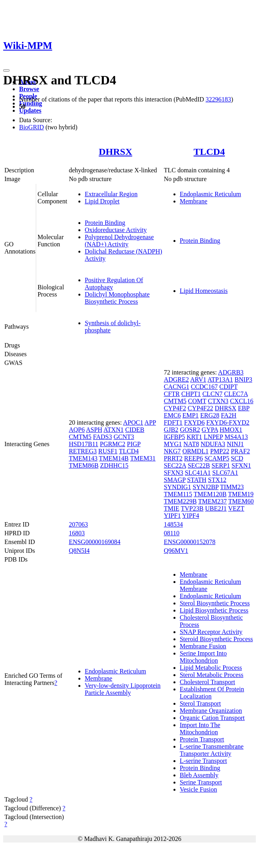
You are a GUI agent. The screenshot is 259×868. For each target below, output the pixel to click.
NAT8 (191, 444)
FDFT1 (173, 422)
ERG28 (210, 415)
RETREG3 (83, 451)
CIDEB (135, 430)
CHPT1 (191, 394)
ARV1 (198, 379)
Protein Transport (202, 739)
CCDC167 (204, 387)
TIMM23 (232, 487)
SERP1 (221, 465)
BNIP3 (243, 379)
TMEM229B (180, 501)
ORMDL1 (195, 451)
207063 (78, 524)
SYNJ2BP (205, 487)
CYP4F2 (175, 408)
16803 (77, 533)
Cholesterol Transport (207, 682)
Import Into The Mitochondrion (200, 729)
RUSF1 (108, 451)
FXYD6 (195, 422)
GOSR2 (190, 430)
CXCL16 (242, 401)
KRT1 (194, 437)
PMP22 (220, 451)
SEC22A (175, 465)
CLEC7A (236, 394)
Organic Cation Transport (212, 718)
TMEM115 (178, 494)
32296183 (218, 99)
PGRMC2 (113, 444)
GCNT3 (124, 437)
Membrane (194, 201)
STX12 (217, 480)
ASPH (94, 430)
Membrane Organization (211, 711)
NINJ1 (235, 444)
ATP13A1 (220, 379)
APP (150, 422)
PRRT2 (173, 458)
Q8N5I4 (79, 551)
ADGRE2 (176, 379)
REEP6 (194, 458)
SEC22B (199, 465)
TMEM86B (84, 465)
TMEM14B (114, 458)
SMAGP (175, 480)
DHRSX (115, 152)
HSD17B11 (84, 444)
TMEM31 (143, 458)
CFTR (172, 394)
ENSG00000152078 (190, 542)
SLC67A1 (225, 473)
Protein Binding (105, 223)
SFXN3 (174, 473)
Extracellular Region (111, 194)
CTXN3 (218, 401)
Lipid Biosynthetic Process (214, 610)
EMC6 (172, 415)
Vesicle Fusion (199, 789)
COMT (197, 401)
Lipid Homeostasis (204, 291)
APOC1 (133, 422)
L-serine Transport (203, 761)
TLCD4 (209, 152)
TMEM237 (212, 501)
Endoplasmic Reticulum (210, 194)
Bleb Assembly (199, 775)
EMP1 (190, 415)
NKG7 (172, 451)
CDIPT (228, 387)
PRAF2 (240, 451)
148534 (173, 524)
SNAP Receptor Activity (211, 632)
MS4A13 (236, 437)
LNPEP (213, 437)
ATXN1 (114, 430)
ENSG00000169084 (95, 542)
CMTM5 (80, 437)
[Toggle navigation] (6, 70)
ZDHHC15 (114, 465)
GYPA (210, 430)
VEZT (236, 508)
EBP (244, 408)
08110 (172, 533)
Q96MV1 (176, 551)
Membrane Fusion (203, 646)
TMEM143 (83, 458)
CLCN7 (213, 394)
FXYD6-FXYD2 (228, 422)
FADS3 (103, 437)
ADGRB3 (231, 372)
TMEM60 (241, 501)
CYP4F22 (201, 408)
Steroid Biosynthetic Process (216, 639)
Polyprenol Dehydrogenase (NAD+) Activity (119, 241)
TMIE (172, 508)
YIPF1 (172, 516)
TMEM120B (210, 494)
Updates (30, 110)
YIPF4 (191, 516)
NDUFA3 (213, 444)
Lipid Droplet (102, 201)
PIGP (134, 444)
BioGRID (31, 127)
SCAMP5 (217, 458)
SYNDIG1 (177, 487)
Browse (29, 89)
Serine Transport (201, 782)
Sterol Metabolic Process (212, 675)
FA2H (229, 415)
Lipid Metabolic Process (211, 668)
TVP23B (192, 508)
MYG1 (173, 444)
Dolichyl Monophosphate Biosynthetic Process (117, 298)
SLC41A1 (198, 473)
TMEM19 (241, 494)
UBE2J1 (216, 508)
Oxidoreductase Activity (116, 230)
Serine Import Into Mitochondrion (203, 657)
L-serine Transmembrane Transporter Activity (212, 750)
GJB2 (171, 430)
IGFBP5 (174, 437)
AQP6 (77, 430)
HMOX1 (231, 430)
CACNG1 (177, 387)
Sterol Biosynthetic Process (215, 603)
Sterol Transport (201, 703)
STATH (197, 480)
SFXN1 (241, 465)
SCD (237, 458)
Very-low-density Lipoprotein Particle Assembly (123, 689)
